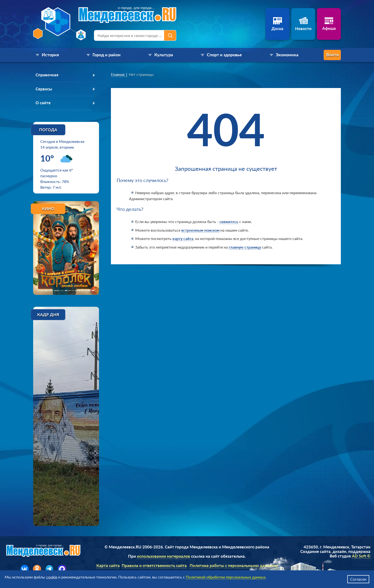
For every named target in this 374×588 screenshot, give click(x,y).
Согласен (358, 579)
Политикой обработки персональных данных (226, 577)
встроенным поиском (200, 230)
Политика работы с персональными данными (234, 567)
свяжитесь (229, 221)
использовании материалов (164, 558)
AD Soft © (361, 557)
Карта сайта (108, 567)
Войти (322, 55)
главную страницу (245, 247)
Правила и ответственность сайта (154, 567)
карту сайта (183, 238)
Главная (118, 74)
